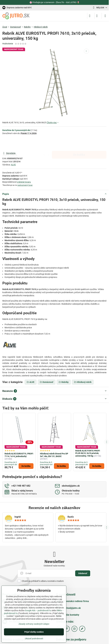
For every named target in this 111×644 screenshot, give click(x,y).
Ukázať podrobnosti (34, 639)
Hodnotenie (8, 44)
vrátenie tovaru (24, 182)
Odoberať (83, 573)
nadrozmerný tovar (25, 185)
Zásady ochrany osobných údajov (34, 624)
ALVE (13, 165)
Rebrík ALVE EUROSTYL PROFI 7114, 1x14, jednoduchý (19, 455)
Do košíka (79, 143)
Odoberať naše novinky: (54, 566)
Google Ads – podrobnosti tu (38, 610)
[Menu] (105, 16)
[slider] (21, 44)
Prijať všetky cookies (34, 632)
